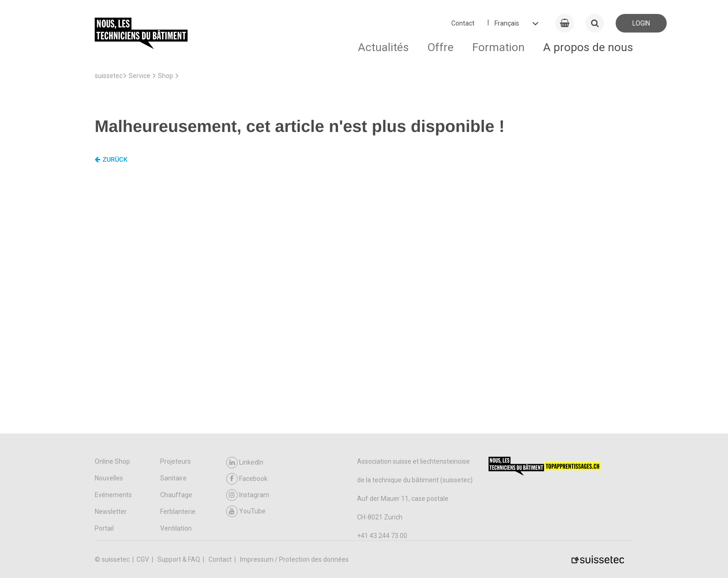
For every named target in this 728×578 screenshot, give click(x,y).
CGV (143, 559)
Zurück (111, 160)
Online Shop (112, 461)
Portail (104, 528)
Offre (441, 47)
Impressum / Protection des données (294, 559)
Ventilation (176, 528)
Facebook (247, 479)
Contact (463, 23)
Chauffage (176, 495)
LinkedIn (245, 463)
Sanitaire (173, 478)
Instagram (248, 495)
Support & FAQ (179, 559)
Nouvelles (109, 478)
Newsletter (111, 512)
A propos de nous (588, 47)
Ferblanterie (178, 512)
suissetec (109, 76)
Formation (498, 47)
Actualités (383, 47)
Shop (166, 76)
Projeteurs (175, 461)
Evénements (113, 495)
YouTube (246, 511)
